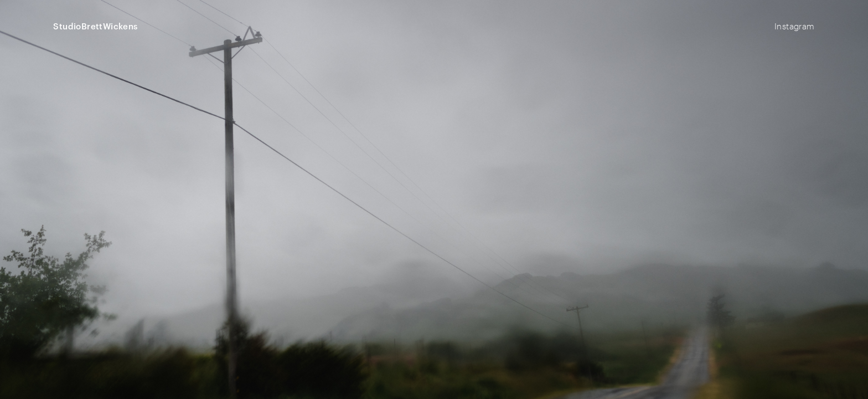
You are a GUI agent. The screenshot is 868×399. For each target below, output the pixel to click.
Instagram (795, 26)
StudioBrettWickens (95, 26)
